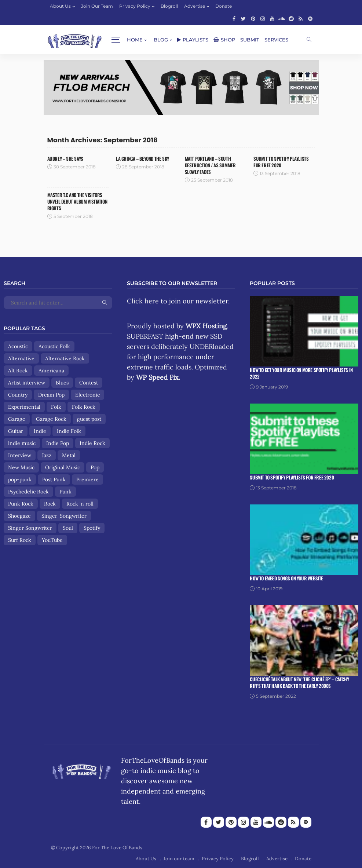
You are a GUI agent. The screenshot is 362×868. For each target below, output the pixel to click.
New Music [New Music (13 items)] (21, 467)
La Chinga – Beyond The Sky (142, 158)
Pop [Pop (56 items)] (95, 467)
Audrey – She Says (65, 158)
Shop (169, 40)
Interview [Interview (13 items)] (20, 455)
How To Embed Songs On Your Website (286, 578)
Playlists (138, 40)
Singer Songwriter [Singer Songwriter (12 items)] (30, 528)
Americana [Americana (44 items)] (51, 371)
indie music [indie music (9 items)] (22, 443)
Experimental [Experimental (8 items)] (24, 407)
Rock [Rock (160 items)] (50, 504)
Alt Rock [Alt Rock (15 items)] (18, 371)
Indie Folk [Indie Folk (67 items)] (69, 431)
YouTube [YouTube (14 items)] (52, 540)
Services (221, 40)
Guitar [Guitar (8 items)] (16, 431)
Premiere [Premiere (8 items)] (87, 479)
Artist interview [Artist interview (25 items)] (27, 383)
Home (80, 40)
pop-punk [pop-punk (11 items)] (20, 479)
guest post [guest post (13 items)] (89, 419)
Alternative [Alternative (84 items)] (21, 358)
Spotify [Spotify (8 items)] (92, 528)
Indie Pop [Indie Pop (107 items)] (58, 443)
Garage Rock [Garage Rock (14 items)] (51, 419)
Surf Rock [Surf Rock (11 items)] (20, 540)
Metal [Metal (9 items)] (69, 455)
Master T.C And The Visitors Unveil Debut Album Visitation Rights (77, 201)
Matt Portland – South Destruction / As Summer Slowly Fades (210, 165)
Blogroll (169, 6)
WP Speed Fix (157, 377)
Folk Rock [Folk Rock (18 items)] (84, 407)
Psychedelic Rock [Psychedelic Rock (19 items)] (28, 492)
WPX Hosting (206, 326)
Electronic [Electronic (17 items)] (87, 395)
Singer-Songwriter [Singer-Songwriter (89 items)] (64, 516)
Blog (106, 40)
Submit (195, 40)
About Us (60, 6)
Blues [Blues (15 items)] (62, 383)
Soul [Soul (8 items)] (68, 528)
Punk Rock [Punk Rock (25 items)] (21, 504)
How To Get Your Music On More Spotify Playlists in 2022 (301, 373)
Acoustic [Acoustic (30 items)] (18, 346)
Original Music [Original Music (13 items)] (63, 467)
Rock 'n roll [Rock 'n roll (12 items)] (80, 504)
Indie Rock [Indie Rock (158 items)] (92, 443)
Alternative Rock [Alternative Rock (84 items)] (65, 358)
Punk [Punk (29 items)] (65, 492)
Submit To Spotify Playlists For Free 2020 (281, 162)
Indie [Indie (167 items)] (40, 431)
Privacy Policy (135, 6)
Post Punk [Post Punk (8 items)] (54, 479)
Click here (143, 301)
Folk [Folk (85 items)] (56, 407)
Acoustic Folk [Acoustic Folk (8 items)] (54, 346)
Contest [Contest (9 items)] (89, 383)
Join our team (97, 6)
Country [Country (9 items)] (18, 395)
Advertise (195, 6)
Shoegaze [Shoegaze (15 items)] (19, 516)
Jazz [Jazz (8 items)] (47, 455)
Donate (224, 6)
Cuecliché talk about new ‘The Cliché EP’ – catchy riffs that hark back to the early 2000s (299, 682)
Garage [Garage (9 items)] (17, 419)
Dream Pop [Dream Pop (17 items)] (51, 395)
